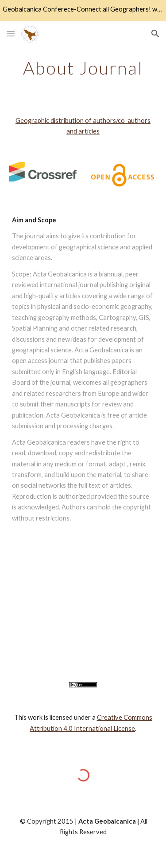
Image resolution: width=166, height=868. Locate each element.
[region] (83, 11)
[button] (11, 34)
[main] (83, 68)
